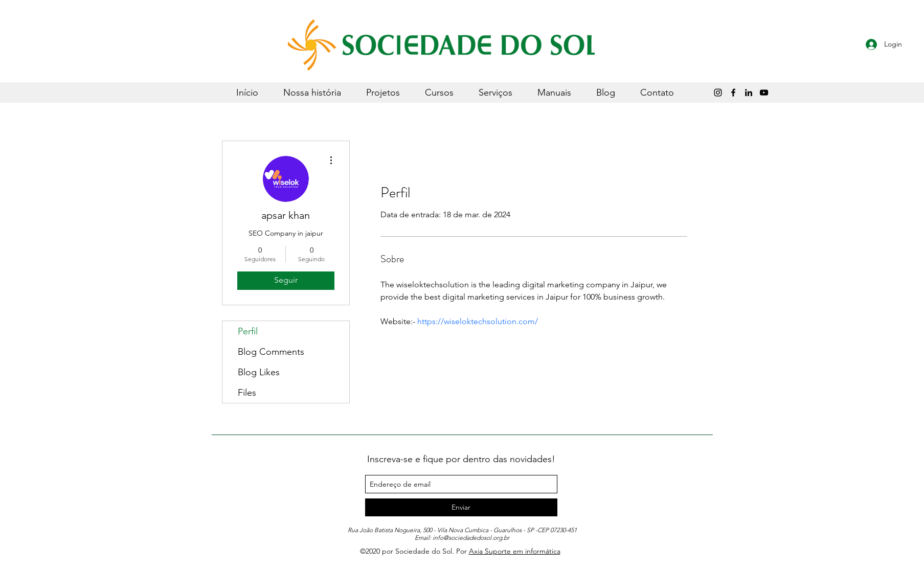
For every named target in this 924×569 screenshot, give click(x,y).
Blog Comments (271, 352)
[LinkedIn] (749, 93)
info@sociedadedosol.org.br (471, 538)
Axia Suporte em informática (515, 551)
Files (247, 393)
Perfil (248, 331)
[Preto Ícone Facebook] (733, 93)
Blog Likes (259, 372)
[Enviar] (461, 507)
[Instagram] (718, 93)
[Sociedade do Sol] (764, 93)
